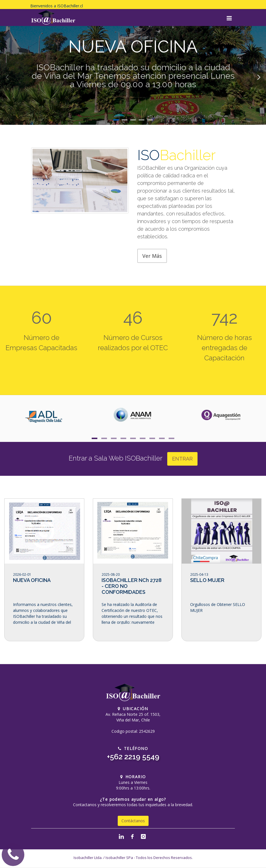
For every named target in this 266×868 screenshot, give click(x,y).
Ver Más (152, 256)
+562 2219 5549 (133, 757)
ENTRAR (182, 459)
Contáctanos (133, 821)
